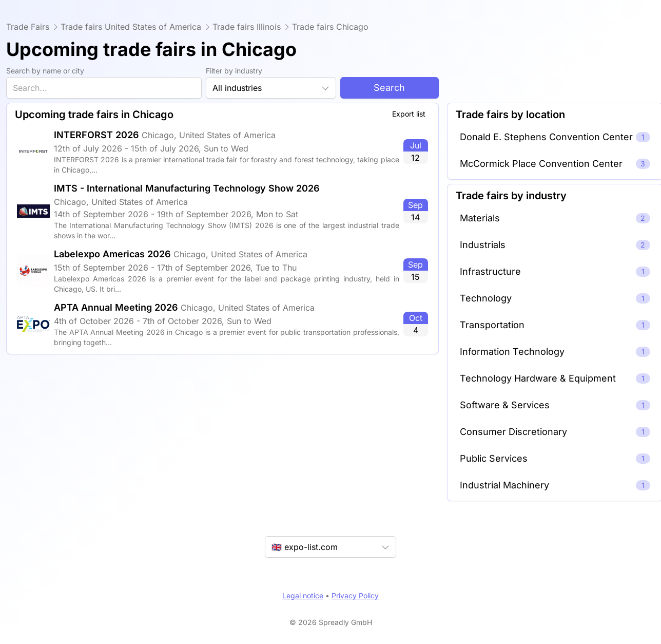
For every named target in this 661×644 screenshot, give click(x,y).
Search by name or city (45, 71)
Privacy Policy (355, 595)
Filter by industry (234, 71)
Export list (409, 114)
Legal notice (303, 595)
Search (389, 88)
